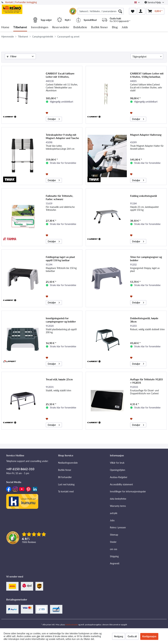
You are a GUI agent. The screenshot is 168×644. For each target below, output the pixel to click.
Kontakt (9, 2)
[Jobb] (125, 27)
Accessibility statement (121, 484)
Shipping (114, 556)
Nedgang (119, 636)
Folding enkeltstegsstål (143, 196)
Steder (113, 542)
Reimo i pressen (118, 527)
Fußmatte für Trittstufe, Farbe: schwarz (59, 197)
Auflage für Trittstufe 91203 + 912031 (146, 381)
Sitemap (114, 535)
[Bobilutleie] (80, 27)
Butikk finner (65, 470)
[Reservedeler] (61, 27)
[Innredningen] (40, 27)
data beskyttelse (118, 499)
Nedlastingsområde (68, 463)
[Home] (5, 27)
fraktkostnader (72, 625)
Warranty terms (118, 506)
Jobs (112, 520)
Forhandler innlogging (26, 2)
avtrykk (114, 513)
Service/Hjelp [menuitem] (153, 2)
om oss (114, 549)
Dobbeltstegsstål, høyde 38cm (144, 320)
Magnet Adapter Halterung (146, 135)
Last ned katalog (66, 484)
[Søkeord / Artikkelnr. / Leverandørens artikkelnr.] (101, 11)
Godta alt (132, 636)
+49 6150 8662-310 (20, 469)
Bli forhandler (65, 477)
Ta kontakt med (66, 491)
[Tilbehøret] (20, 27)
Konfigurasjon (149, 636)
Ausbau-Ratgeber (119, 477)
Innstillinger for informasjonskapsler (128, 491)
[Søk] (120, 11)
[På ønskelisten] (47, 113)
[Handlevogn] (155, 11)
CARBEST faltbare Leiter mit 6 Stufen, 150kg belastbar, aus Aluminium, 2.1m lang (147, 75)
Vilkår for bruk (117, 463)
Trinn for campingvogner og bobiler (146, 259)
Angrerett (115, 563)
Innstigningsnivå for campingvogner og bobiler (61, 320)
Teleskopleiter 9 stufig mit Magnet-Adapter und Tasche (62, 136)
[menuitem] (101, 11)
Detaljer (54, 119)
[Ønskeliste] (133, 11)
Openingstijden (118, 470)
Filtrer (12, 56)
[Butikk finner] (100, 27)
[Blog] (115, 27)
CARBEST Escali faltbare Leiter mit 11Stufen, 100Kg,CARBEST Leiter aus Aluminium (62, 75)
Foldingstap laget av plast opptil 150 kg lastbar (60, 259)
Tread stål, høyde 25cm (59, 379)
